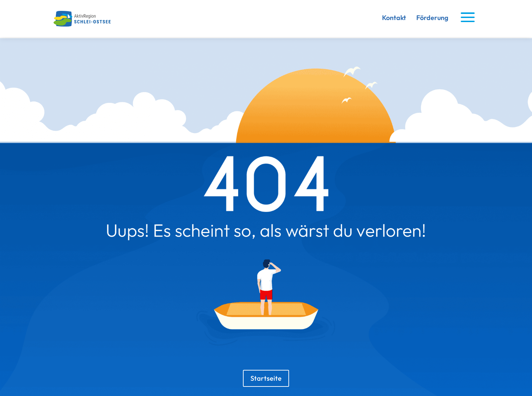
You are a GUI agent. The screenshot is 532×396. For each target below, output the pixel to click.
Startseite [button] (266, 378)
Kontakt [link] (394, 17)
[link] (84, 25)
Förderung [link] (432, 17)
